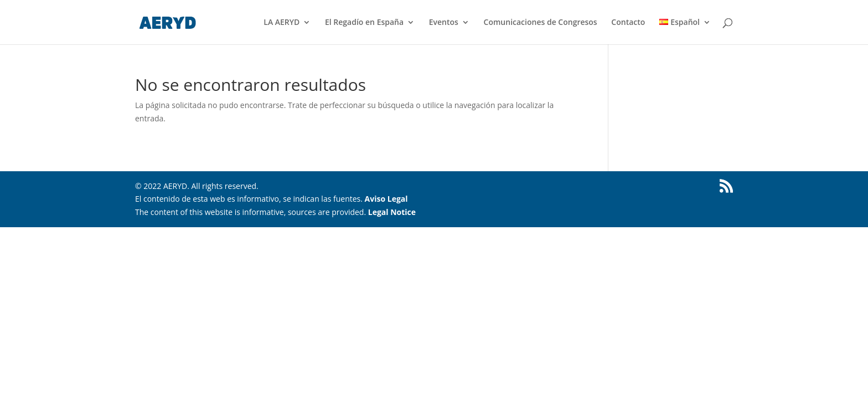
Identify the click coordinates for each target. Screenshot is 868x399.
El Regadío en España (364, 23)
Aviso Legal (386, 199)
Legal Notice (392, 212)
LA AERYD (281, 23)
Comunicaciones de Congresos (541, 23)
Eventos (444, 23)
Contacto (628, 23)
